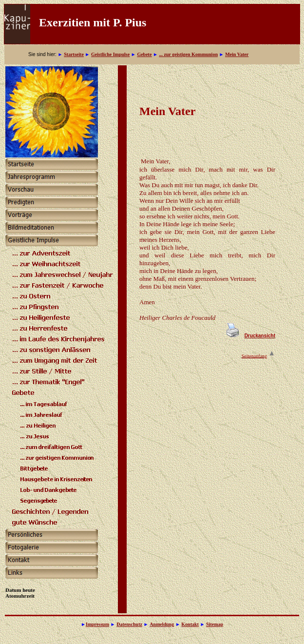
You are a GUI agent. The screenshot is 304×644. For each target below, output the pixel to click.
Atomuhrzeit (20, 596)
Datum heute (20, 590)
